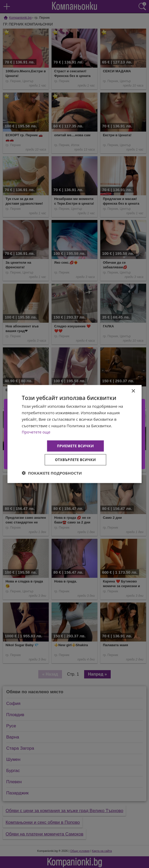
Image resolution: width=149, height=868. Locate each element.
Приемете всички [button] (75, 446)
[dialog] (75, 434)
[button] (52, 473)
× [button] (133, 391)
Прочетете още (36, 431)
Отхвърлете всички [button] (75, 460)
